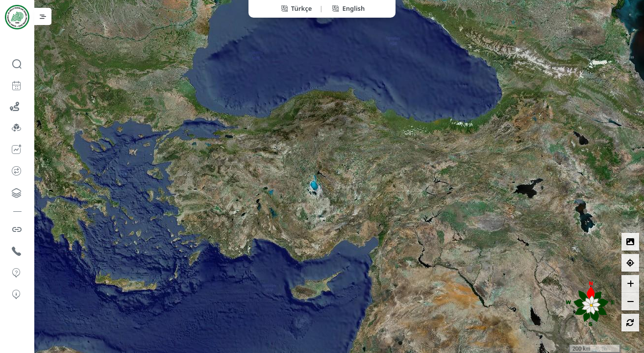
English (347, 8)
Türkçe (296, 8)
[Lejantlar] (630, 242)
